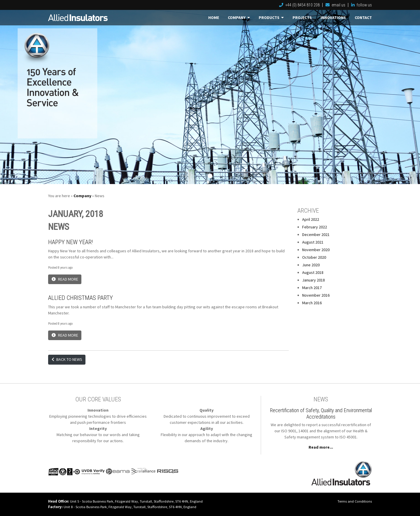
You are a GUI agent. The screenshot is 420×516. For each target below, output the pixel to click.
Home (214, 18)
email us (335, 5)
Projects (302, 18)
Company (239, 18)
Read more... (321, 447)
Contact (363, 18)
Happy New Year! (70, 242)
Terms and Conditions (355, 501)
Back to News (67, 359)
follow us (362, 5)
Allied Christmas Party (80, 298)
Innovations (333, 18)
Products (271, 18)
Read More (65, 279)
